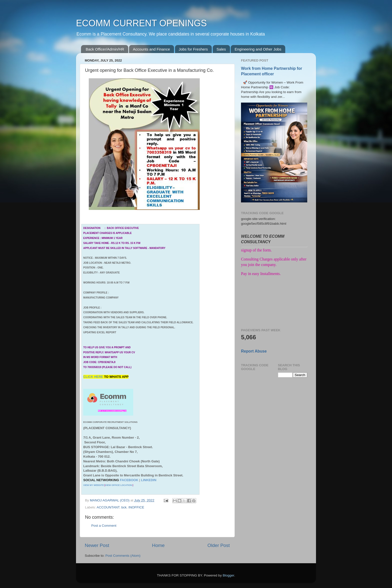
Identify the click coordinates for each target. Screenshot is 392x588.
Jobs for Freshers (193, 49)
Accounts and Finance (151, 49)
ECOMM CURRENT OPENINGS (141, 23)
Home (158, 545)
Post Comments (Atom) (123, 556)
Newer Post (97, 545)
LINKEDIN (149, 480)
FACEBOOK (129, 480)
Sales (221, 49)
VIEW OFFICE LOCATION (118, 485)
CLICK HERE (94, 377)
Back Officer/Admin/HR (105, 49)
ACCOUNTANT (108, 507)
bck (124, 507)
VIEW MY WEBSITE (93, 485)
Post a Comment (104, 526)
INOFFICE (136, 507)
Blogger (228, 575)
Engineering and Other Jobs (258, 49)
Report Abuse (254, 351)
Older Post (219, 545)
